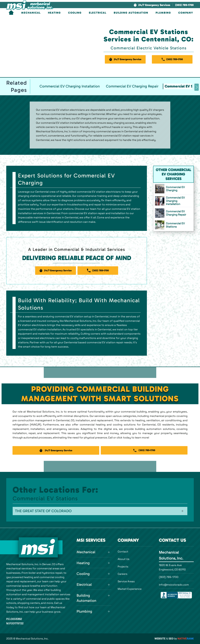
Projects (123, 567)
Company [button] (186, 13)
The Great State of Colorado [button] (43, 511)
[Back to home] (30, 5)
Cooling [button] (75, 13)
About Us (124, 559)
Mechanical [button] (31, 13)
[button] (152, 5)
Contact (123, 552)
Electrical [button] (98, 13)
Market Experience (130, 589)
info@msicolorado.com (174, 585)
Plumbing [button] (163, 13)
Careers (122, 574)
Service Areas (126, 581)
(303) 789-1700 (169, 577)
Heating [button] (54, 13)
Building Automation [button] (131, 13)
